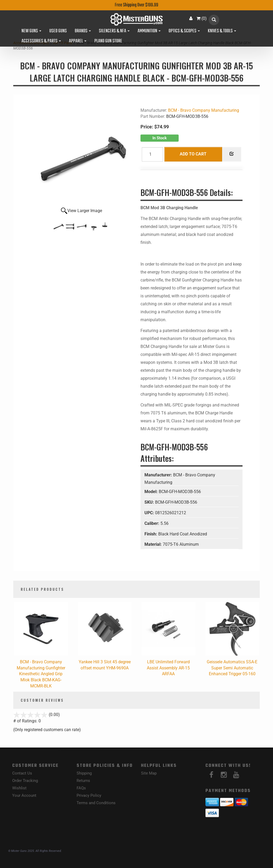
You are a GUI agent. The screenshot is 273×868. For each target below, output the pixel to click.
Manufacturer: (159, 475)
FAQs (81, 788)
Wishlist (19, 788)
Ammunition (149, 31)
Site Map (149, 773)
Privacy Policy (89, 795)
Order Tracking (25, 781)
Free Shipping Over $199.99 (136, 5)
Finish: (151, 534)
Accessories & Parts (41, 41)
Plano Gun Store (108, 41)
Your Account (24, 795)
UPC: (150, 513)
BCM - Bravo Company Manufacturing (204, 110)
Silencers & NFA (114, 31)
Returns (83, 781)
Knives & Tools (222, 31)
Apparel (78, 41)
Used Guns (58, 31)
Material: (154, 544)
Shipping (84, 773)
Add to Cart (193, 154)
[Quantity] (152, 154)
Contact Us (22, 773)
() (202, 18)
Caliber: (152, 523)
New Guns (31, 31)
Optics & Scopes (184, 31)
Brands (83, 31)
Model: (152, 492)
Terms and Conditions (96, 803)
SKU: (150, 502)
